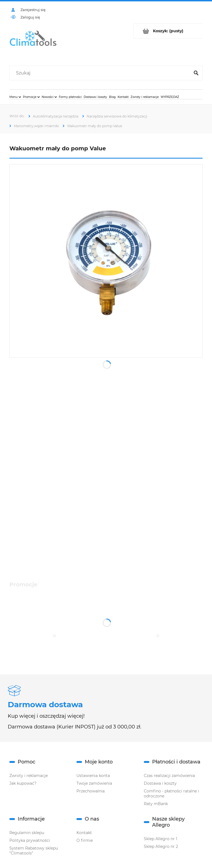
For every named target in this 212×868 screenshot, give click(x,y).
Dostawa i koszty (160, 783)
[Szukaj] (196, 73)
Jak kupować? (23, 783)
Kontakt (84, 833)
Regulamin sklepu (27, 833)
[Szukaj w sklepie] (101, 73)
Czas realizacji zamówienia (169, 776)
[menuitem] (15, 97)
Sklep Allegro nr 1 (161, 839)
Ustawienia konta (93, 776)
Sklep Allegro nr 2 (161, 846)
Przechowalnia (91, 791)
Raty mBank (156, 804)
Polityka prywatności (30, 840)
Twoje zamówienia (94, 783)
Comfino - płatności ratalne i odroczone (171, 794)
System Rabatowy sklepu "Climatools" (34, 851)
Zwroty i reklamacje (29, 776)
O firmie (85, 840)
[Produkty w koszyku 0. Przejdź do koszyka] (168, 31)
